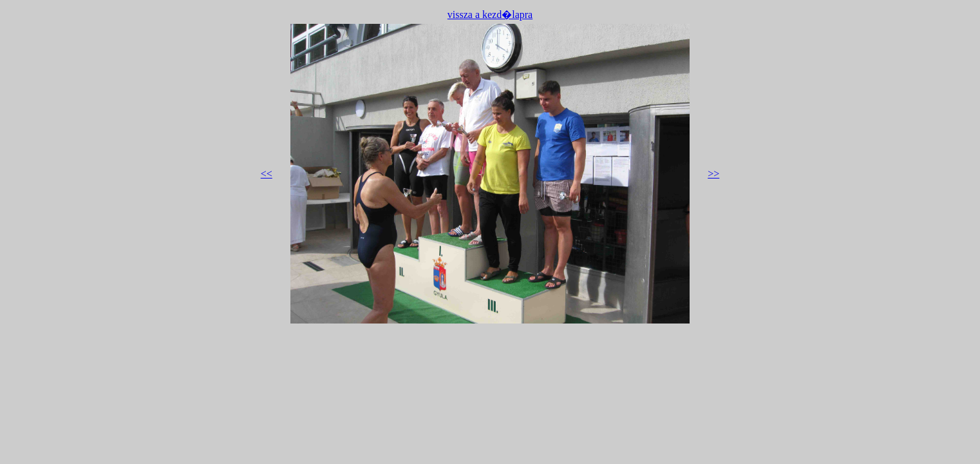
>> (713, 174)
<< (267, 174)
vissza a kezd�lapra (490, 15)
